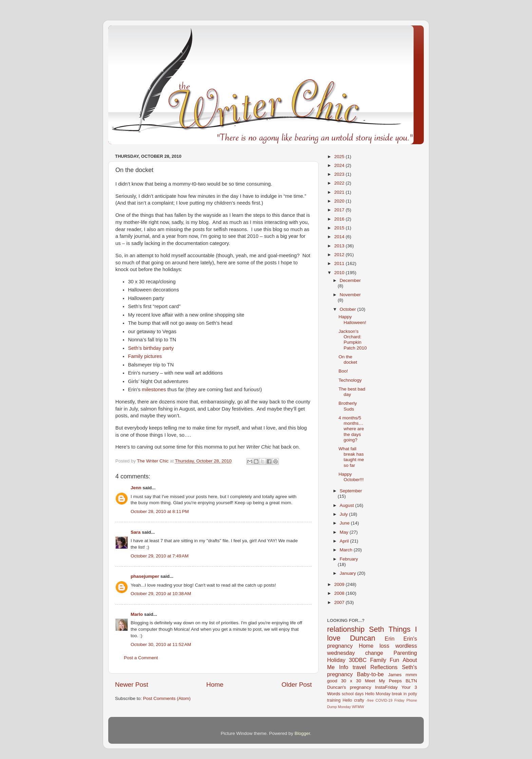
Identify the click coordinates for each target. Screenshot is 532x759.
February (349, 559)
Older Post (297, 685)
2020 (340, 201)
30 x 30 (351, 681)
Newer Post (132, 685)
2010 (340, 273)
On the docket (348, 359)
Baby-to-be (370, 674)
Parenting (405, 653)
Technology (350, 380)
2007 (340, 602)
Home (215, 685)
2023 (340, 174)
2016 (340, 219)
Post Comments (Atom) (167, 698)
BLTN (411, 681)
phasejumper (145, 576)
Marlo (137, 614)
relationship (346, 629)
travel (359, 667)
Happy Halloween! (353, 319)
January (348, 573)
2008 (340, 593)
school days (353, 694)
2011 (340, 263)
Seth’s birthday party (151, 348)
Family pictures (145, 356)
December (350, 280)
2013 (340, 246)
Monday (344, 707)
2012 (340, 255)
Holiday (336, 660)
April (345, 541)
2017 (340, 210)
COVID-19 (384, 700)
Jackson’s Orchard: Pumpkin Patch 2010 (353, 340)
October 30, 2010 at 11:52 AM (161, 644)
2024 (340, 165)
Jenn (136, 488)
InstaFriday (386, 687)
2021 (340, 192)
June (345, 523)
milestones (154, 390)
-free (370, 700)
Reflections (384, 667)
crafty (359, 700)
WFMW (358, 707)
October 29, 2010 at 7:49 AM (160, 556)
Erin (390, 639)
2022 (340, 183)
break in (399, 694)
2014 (340, 237)
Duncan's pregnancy (349, 687)
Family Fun (385, 660)
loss (384, 646)
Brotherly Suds (348, 406)
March (347, 550)
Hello (347, 700)
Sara (136, 532)
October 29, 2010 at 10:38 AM (161, 594)
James (395, 675)
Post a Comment (141, 658)
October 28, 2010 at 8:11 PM (160, 511)
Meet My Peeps (384, 681)
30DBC (358, 660)
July (344, 514)
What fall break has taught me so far (351, 457)
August (347, 505)
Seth (377, 629)
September (351, 491)
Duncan (363, 638)
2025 (340, 157)
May (345, 532)
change (374, 653)
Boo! (343, 371)
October (348, 309)
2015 (340, 228)
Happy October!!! (351, 477)
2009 (340, 584)
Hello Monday (378, 694)
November (350, 295)
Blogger (302, 733)
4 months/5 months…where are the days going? (351, 429)
